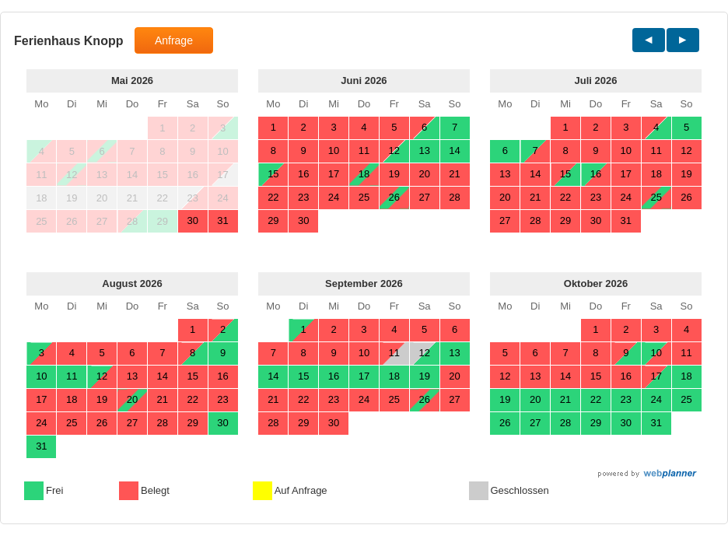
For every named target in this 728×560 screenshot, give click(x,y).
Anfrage (174, 40)
